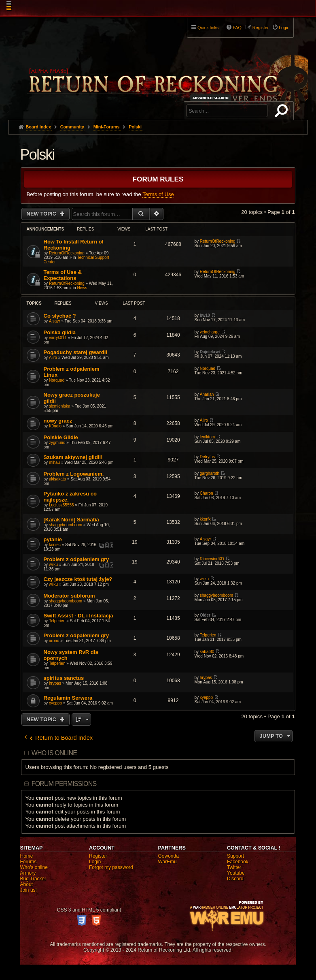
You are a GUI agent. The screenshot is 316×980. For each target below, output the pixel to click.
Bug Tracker (33, 879)
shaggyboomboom (66, 525)
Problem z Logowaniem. (74, 474)
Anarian (207, 394)
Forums (29, 862)
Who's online (34, 867)
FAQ (237, 28)
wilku (53, 565)
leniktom (207, 437)
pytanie (53, 539)
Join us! (29, 890)
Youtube (236, 873)
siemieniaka (60, 406)
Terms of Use (158, 194)
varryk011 (58, 338)
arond (54, 641)
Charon (207, 493)
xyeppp (55, 703)
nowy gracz (58, 421)
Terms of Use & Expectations (63, 275)
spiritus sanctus (64, 678)
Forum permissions (64, 784)
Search (283, 112)
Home (27, 856)
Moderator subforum (69, 596)
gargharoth (210, 473)
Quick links (208, 28)
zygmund (57, 443)
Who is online (54, 753)
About (27, 884)
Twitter (234, 867)
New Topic (42, 214)
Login (95, 862)
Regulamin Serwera (68, 698)
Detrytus (207, 457)
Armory (28, 873)
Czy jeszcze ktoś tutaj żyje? (78, 579)
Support (235, 856)
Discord (235, 879)
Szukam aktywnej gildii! (73, 457)
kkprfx (205, 519)
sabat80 (207, 652)
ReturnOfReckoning (67, 253)
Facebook (238, 862)
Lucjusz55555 (62, 505)
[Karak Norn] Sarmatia (71, 520)
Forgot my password (111, 867)
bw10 (205, 315)
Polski (37, 155)
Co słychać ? (60, 316)
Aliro (53, 358)
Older (205, 615)
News (82, 288)
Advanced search (212, 98)
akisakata (57, 479)
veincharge (210, 332)
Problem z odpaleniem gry (76, 559)
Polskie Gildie (61, 437)
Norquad (57, 380)
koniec (55, 545)
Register (98, 856)
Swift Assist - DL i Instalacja (78, 616)
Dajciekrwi (210, 352)
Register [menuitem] (261, 28)
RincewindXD (212, 559)
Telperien (57, 621)
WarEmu (168, 862)
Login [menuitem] (284, 28)
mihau (54, 462)
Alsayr (55, 321)
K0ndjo (55, 426)
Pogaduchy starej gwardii (76, 352)
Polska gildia (60, 332)
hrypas (55, 683)
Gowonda (169, 856)
